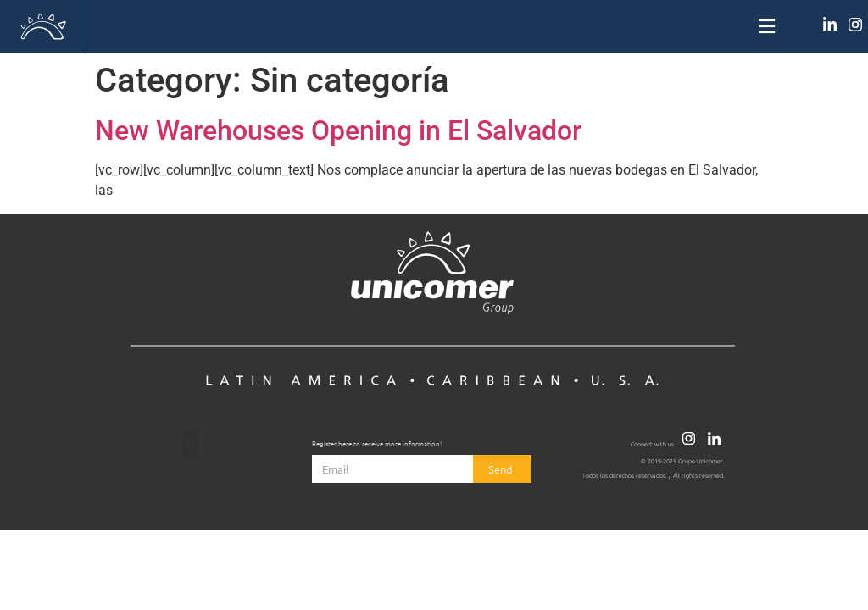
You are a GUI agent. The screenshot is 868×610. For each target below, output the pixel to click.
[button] (434, 27)
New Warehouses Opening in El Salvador (338, 130)
